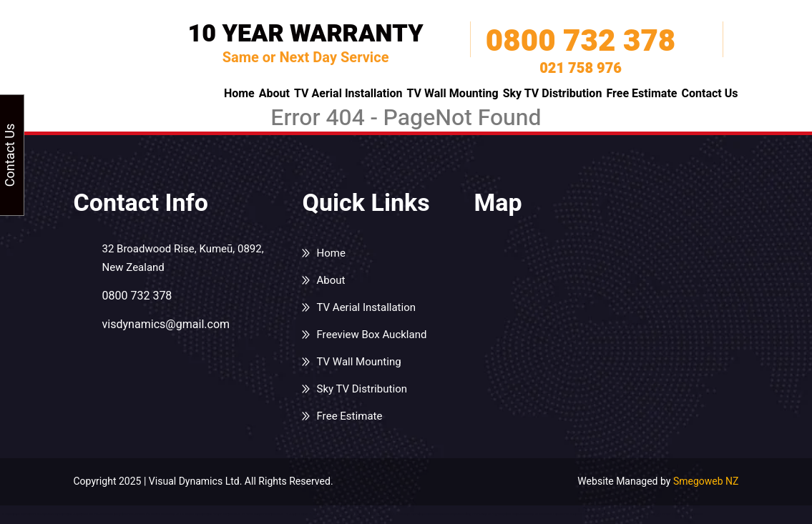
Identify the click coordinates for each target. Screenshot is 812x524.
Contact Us (709, 94)
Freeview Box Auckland (371, 335)
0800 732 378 (581, 41)
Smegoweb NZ (706, 481)
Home (239, 94)
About (274, 94)
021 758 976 (581, 69)
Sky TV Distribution (553, 94)
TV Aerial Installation (348, 94)
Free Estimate (641, 94)
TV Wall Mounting (453, 94)
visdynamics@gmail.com (166, 325)
